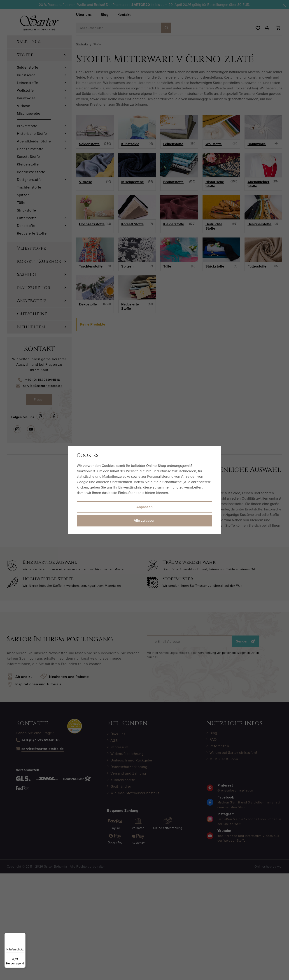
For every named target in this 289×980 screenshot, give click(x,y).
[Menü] (23, 936)
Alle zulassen (144, 520)
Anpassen (144, 507)
